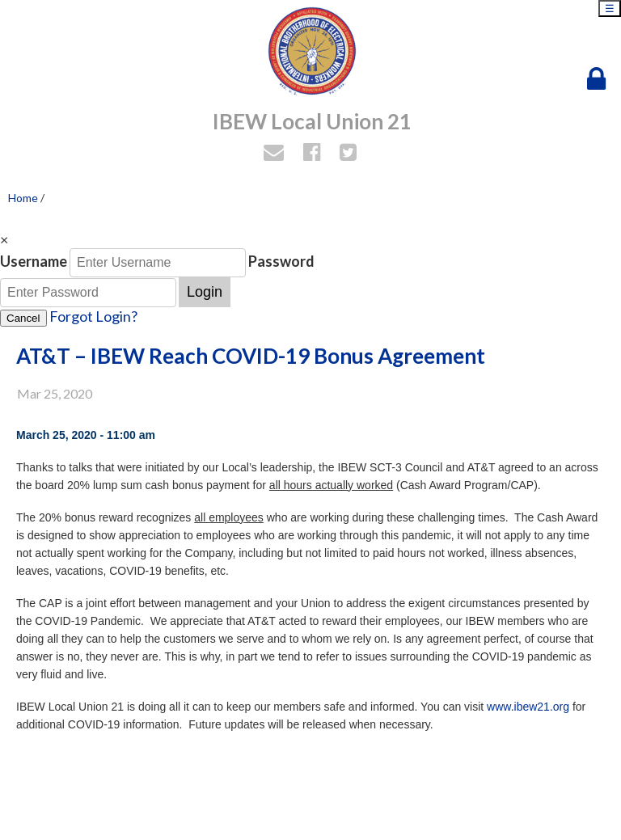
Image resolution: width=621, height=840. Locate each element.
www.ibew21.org (528, 707)
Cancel (23, 318)
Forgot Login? (93, 316)
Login (205, 292)
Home (23, 198)
